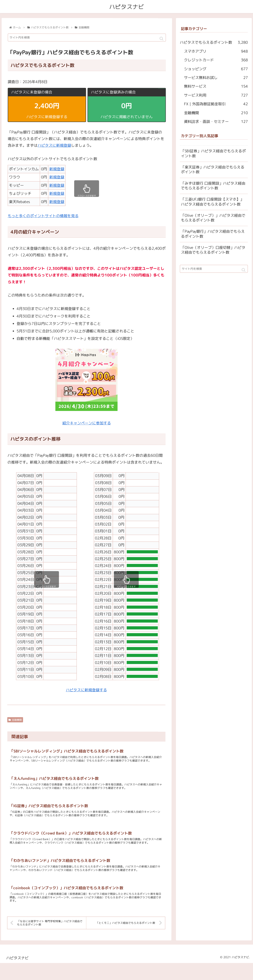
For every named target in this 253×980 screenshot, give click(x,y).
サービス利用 (216, 95)
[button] (162, 39)
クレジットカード (216, 60)
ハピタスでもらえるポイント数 (214, 42)
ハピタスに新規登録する (86, 690)
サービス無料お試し (216, 78)
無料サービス (216, 86)
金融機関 (15, 720)
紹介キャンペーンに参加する (87, 423)
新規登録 (57, 169)
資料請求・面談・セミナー (216, 122)
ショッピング (216, 69)
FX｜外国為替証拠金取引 (216, 104)
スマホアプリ (216, 51)
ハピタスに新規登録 (54, 146)
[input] (87, 38)
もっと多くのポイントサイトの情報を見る (43, 216)
